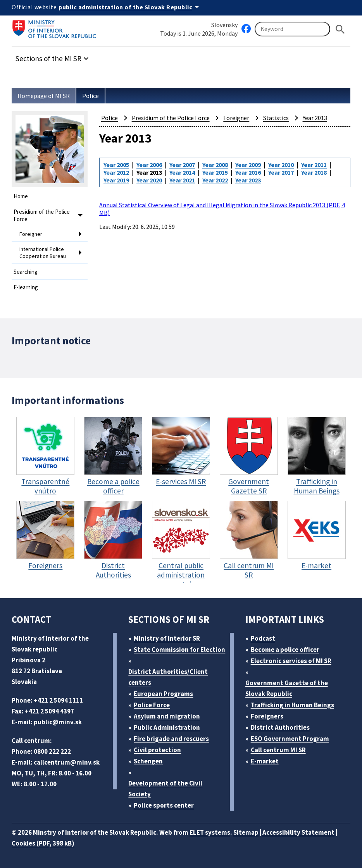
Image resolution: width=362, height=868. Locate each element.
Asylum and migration (167, 716)
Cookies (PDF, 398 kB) (43, 843)
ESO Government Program (290, 739)
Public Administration (167, 727)
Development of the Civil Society (165, 789)
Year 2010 (281, 165)
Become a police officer (285, 650)
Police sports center (164, 805)
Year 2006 (149, 165)
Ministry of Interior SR (167, 638)
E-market (265, 761)
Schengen (148, 761)
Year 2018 (314, 172)
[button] (53, 56)
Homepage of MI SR (44, 96)
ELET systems (210, 832)
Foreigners (267, 716)
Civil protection (157, 750)
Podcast (263, 638)
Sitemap (246, 832)
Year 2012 (116, 172)
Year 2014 (182, 172)
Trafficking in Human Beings (292, 705)
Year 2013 (315, 118)
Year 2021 (182, 180)
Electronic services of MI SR (291, 661)
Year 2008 (215, 165)
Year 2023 (248, 180)
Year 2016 (248, 172)
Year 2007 (182, 165)
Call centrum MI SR (278, 750)
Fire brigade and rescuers (171, 739)
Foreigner (31, 234)
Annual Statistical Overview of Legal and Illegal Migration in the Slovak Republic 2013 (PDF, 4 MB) (222, 209)
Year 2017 (281, 172)
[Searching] (292, 29)
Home (21, 196)
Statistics (276, 118)
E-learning (26, 287)
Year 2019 (116, 180)
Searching (26, 272)
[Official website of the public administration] (130, 7)
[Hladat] (340, 29)
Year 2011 (314, 165)
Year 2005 (116, 165)
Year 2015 (215, 172)
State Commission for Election (179, 650)
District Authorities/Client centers (168, 677)
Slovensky (224, 25)
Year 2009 (248, 165)
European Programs (163, 694)
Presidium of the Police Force (42, 215)
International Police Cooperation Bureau (43, 253)
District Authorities (280, 727)
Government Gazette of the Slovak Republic (287, 688)
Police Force (152, 705)
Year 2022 (215, 180)
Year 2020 (149, 180)
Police (90, 96)
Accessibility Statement (298, 832)
